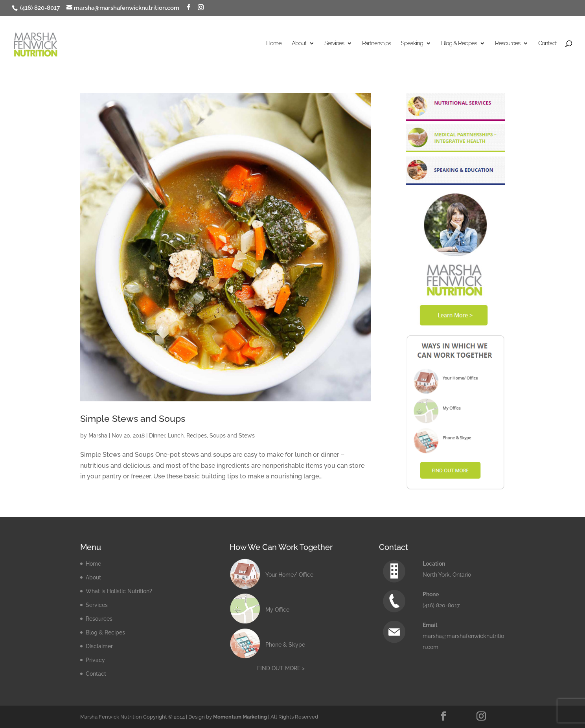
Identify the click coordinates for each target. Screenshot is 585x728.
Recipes (197, 436)
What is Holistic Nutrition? (119, 591)
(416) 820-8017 (39, 8)
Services (334, 44)
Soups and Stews (232, 436)
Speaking (412, 44)
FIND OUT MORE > (281, 668)
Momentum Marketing (240, 717)
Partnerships (376, 44)
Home (274, 44)
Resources (508, 44)
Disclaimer (99, 646)
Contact (547, 44)
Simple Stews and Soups (133, 419)
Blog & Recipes (459, 44)
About (299, 44)
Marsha (98, 436)
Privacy (95, 660)
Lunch (176, 436)
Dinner (157, 436)
